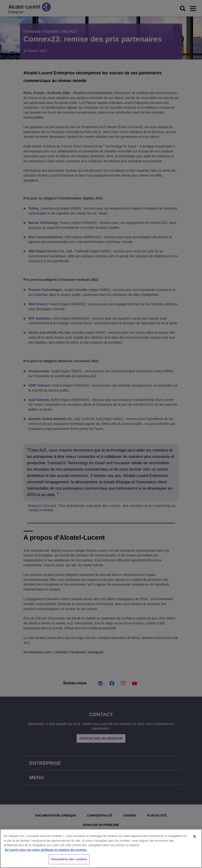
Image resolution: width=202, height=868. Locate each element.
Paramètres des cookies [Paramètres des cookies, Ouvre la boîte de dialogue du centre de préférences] (69, 859)
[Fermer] (194, 836)
